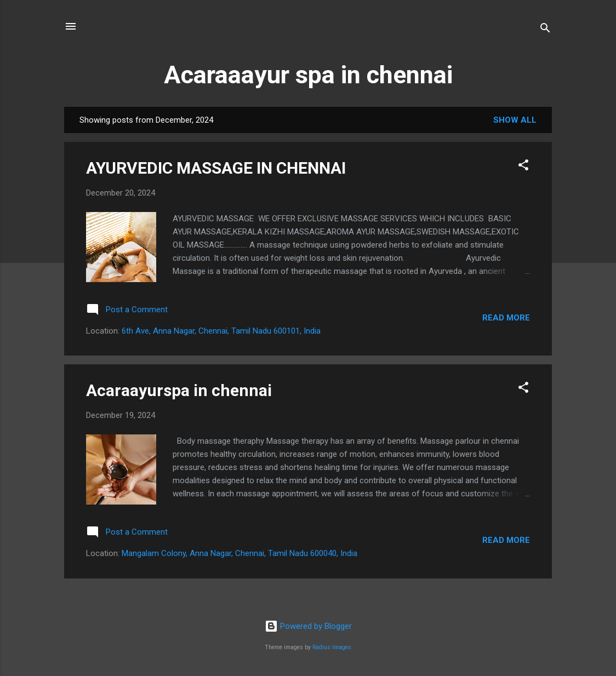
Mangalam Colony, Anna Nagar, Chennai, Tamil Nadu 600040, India (239, 553)
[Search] (545, 30)
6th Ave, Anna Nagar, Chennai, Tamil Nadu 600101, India (221, 331)
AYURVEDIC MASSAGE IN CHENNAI (216, 168)
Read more (506, 318)
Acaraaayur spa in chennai (308, 75)
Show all (515, 120)
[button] (523, 167)
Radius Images (332, 647)
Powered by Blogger (308, 626)
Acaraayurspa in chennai (179, 390)
